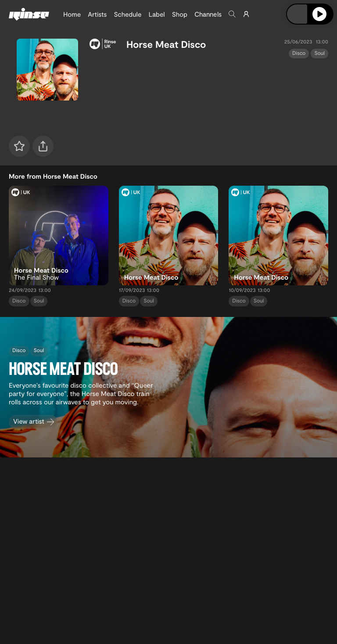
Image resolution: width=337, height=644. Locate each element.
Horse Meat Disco (166, 44)
